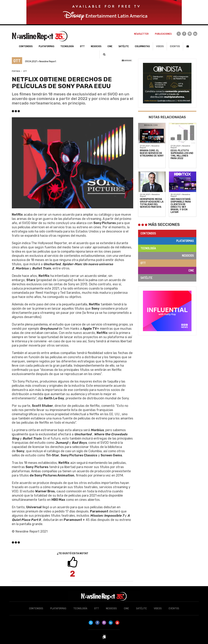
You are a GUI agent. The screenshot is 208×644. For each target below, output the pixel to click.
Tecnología (148, 248)
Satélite (146, 278)
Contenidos (148, 233)
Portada (16, 71)
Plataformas (185, 241)
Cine (191, 270)
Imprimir (127, 61)
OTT (25, 71)
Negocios (188, 255)
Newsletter (141, 34)
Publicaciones (163, 34)
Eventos (175, 46)
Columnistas (142, 46)
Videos (160, 46)
